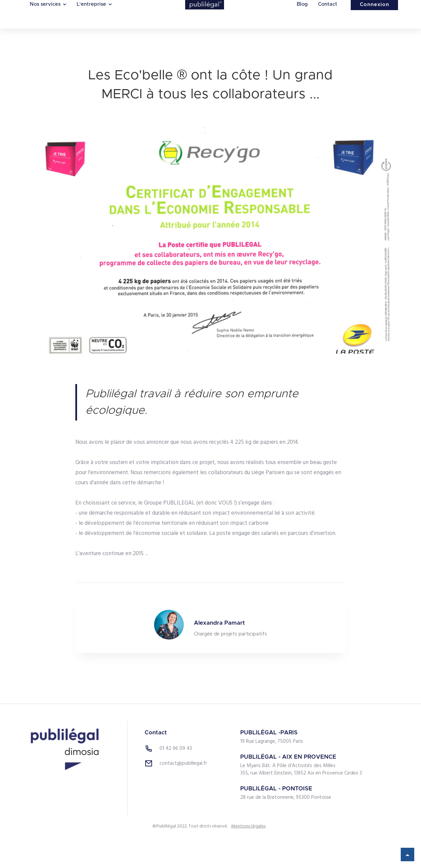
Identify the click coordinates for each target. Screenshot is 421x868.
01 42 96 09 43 (176, 749)
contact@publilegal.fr (183, 763)
